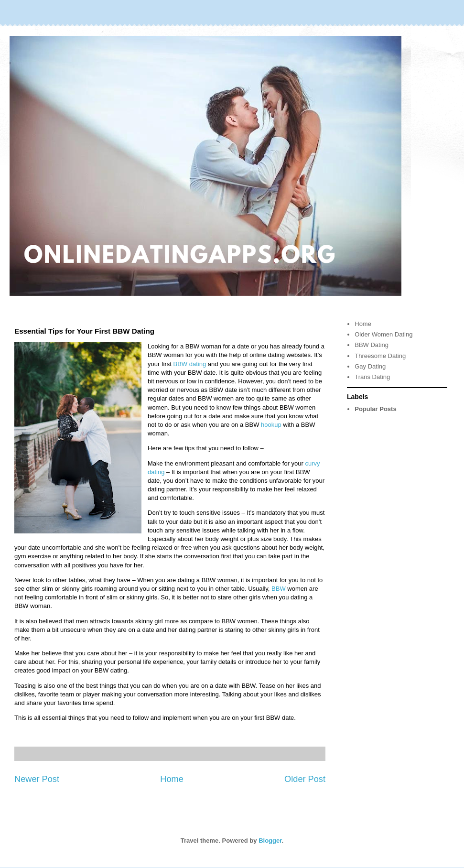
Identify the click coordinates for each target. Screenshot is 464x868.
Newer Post (37, 779)
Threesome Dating (380, 356)
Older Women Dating (383, 334)
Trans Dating (372, 377)
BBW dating (189, 364)
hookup (271, 425)
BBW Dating (372, 345)
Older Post (305, 779)
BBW (279, 589)
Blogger (270, 841)
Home (172, 779)
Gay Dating (370, 366)
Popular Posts (375, 409)
